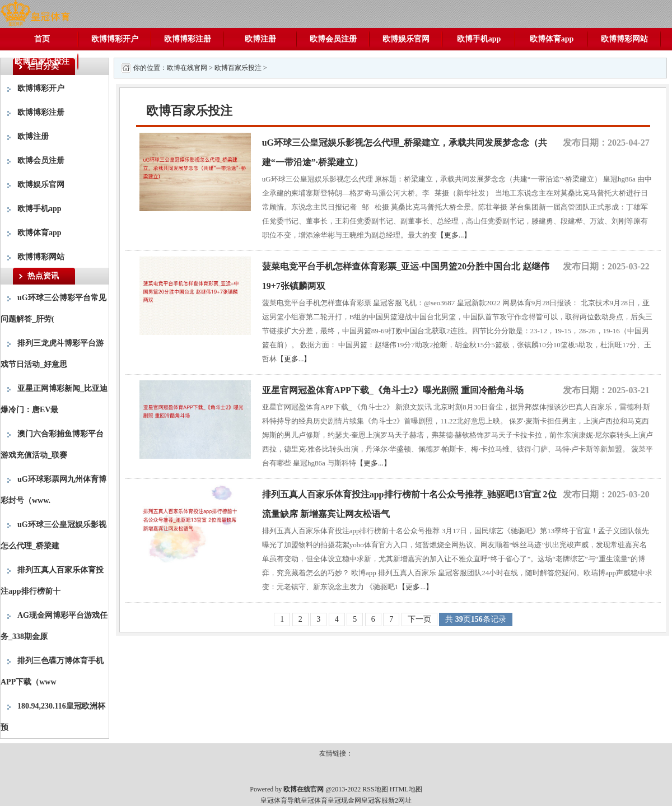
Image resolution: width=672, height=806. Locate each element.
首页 (42, 39)
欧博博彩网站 (624, 39)
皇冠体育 (314, 800)
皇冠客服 (375, 800)
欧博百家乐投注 (42, 61)
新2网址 (400, 800)
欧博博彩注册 (188, 39)
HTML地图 (406, 789)
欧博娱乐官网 (406, 39)
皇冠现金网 (344, 800)
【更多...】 (454, 235)
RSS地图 (375, 789)
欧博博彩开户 (115, 39)
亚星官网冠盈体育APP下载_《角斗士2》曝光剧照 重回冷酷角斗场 (393, 390)
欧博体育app (552, 39)
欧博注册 (260, 39)
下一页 (419, 619)
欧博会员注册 (333, 39)
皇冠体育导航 (281, 800)
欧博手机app (479, 39)
